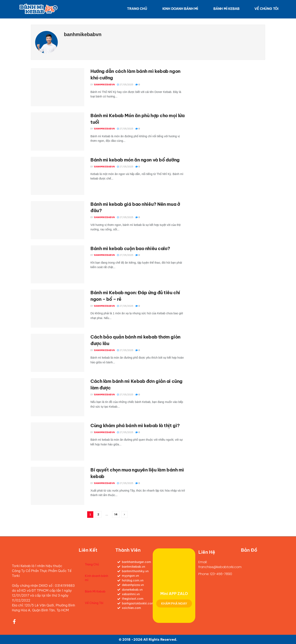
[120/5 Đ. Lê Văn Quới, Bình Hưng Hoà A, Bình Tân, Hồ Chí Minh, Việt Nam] (264, 584)
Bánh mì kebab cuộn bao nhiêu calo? (130, 248)
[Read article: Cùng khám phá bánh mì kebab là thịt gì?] (58, 442)
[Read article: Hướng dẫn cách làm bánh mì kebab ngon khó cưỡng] (58, 87)
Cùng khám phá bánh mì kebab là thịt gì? (135, 426)
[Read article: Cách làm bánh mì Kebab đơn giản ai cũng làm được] (58, 397)
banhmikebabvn (104, 85)
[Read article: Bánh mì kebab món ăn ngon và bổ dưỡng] (58, 176)
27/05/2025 (125, 85)
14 (116, 514)
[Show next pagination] (125, 514)
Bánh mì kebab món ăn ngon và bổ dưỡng (135, 160)
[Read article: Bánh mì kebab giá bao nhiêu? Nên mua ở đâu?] (58, 220)
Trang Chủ (137, 9)
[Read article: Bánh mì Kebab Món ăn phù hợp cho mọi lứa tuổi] (58, 132)
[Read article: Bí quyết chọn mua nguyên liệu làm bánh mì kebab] (58, 486)
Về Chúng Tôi (267, 9)
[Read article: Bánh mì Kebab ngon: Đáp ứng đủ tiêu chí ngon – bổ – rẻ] (58, 309)
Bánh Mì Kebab (226, 9)
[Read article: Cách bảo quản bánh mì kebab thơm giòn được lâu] (58, 353)
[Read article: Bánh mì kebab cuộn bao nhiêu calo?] (58, 264)
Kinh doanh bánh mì (180, 9)
